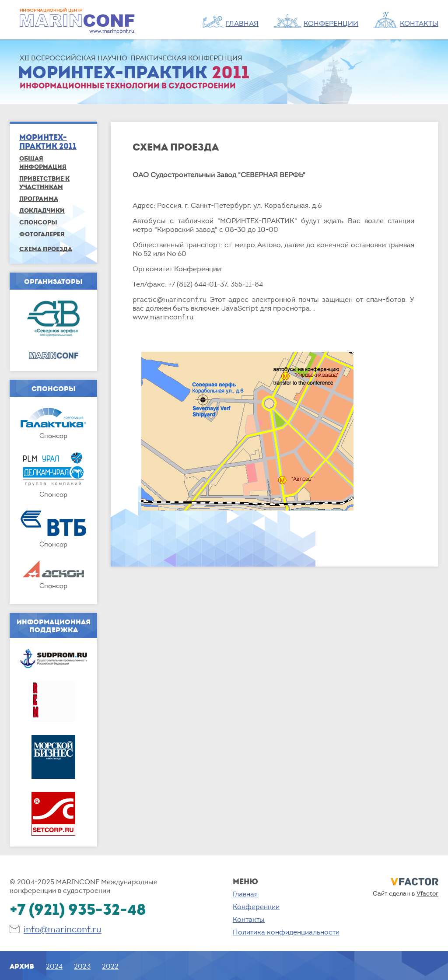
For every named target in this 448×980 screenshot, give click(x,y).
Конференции (256, 906)
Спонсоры (38, 222)
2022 (110, 966)
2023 (82, 966)
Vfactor (427, 893)
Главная (245, 894)
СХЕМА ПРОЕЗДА (46, 249)
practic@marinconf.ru (170, 299)
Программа (39, 198)
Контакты (249, 919)
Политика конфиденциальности (286, 932)
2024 (54, 966)
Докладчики (42, 210)
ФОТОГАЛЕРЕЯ (42, 234)
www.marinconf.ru (163, 317)
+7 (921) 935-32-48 (78, 909)
